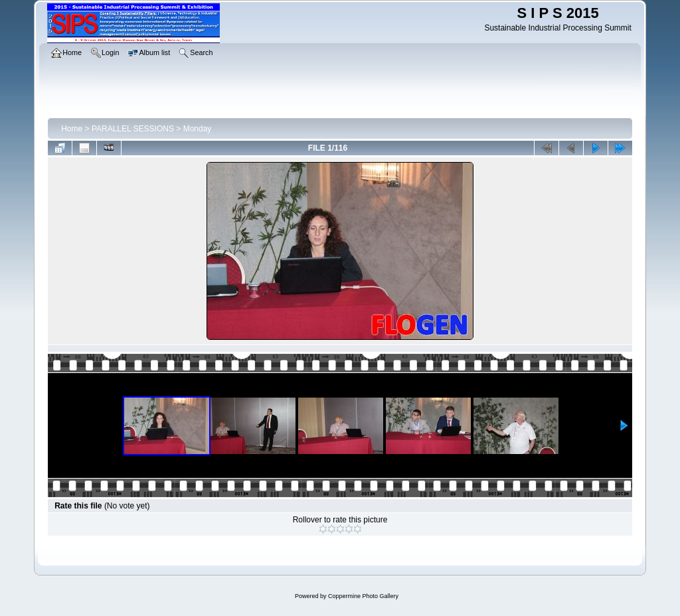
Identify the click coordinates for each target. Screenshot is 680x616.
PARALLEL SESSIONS (133, 129)
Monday (198, 129)
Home (72, 129)
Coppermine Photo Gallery (363, 596)
